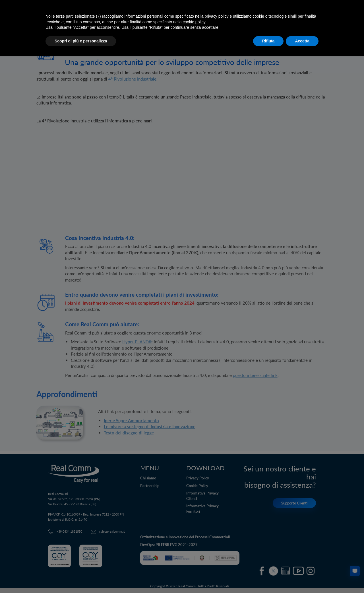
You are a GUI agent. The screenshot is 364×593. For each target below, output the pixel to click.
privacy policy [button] (217, 16)
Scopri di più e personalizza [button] (81, 41)
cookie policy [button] (194, 22)
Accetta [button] (302, 41)
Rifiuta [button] (268, 41)
